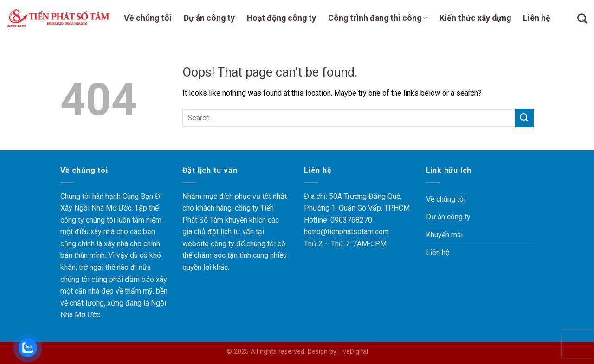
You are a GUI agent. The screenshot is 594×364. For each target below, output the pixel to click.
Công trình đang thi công (378, 18)
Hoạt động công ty (281, 18)
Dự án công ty (209, 18)
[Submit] (524, 118)
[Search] (582, 18)
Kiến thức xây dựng (475, 18)
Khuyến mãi (444, 235)
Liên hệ (537, 18)
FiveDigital (353, 352)
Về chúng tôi (148, 18)
